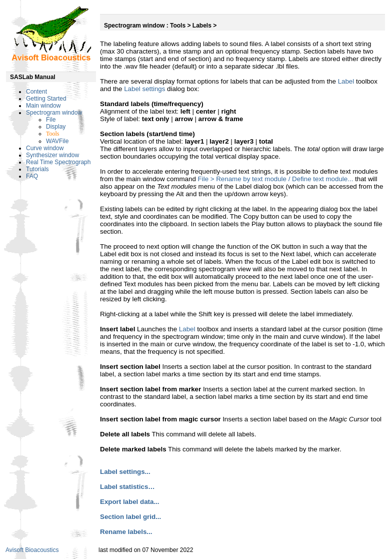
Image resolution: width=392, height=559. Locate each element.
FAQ (32, 176)
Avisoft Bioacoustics (32, 550)
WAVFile (57, 141)
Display (56, 127)
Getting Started (46, 99)
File (51, 120)
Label (346, 81)
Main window (43, 106)
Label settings (144, 89)
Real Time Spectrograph (58, 162)
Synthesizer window (52, 155)
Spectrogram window (54, 113)
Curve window (45, 148)
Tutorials (37, 169)
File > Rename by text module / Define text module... (276, 179)
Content (36, 92)
